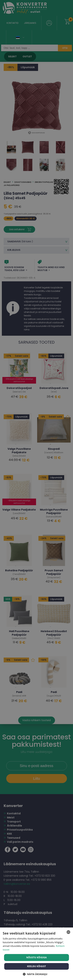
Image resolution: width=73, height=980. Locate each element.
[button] (36, 974)
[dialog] (36, 490)
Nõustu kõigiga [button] (36, 957)
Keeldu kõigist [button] (36, 966)
